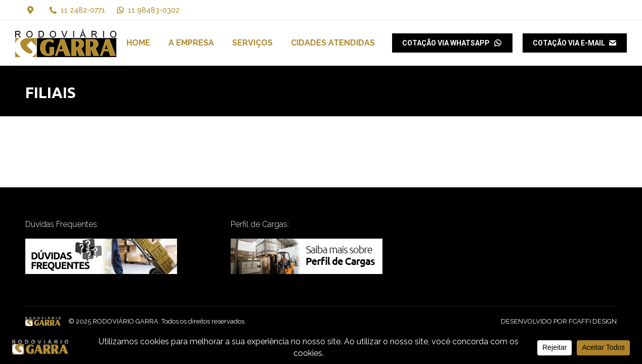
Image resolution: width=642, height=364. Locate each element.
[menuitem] (138, 43)
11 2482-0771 (83, 10)
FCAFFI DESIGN (593, 321)
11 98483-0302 (147, 10)
